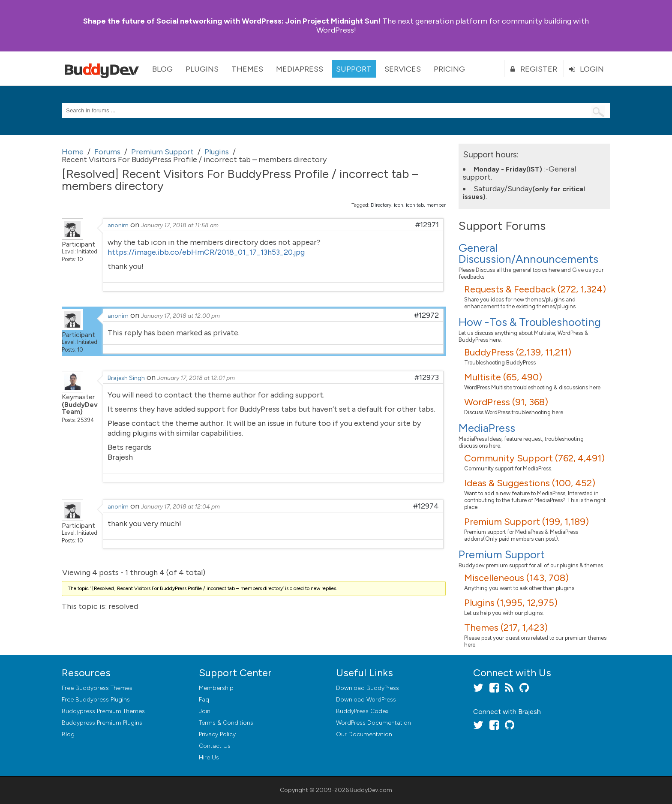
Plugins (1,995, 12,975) (511, 603)
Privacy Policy (217, 734)
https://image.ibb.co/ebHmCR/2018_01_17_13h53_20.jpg (206, 252)
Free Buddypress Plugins (96, 700)
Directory (381, 205)
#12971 (427, 225)
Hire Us (209, 757)
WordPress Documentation (373, 723)
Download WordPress (366, 700)
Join (205, 711)
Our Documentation (364, 734)
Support (354, 69)
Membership (216, 688)
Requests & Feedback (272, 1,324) (535, 289)
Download (367, 688)
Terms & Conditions (226, 723)
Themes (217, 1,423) (506, 628)
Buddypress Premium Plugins (102, 723)
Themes (247, 69)
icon (399, 205)
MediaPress (300, 69)
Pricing (449, 69)
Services (403, 69)
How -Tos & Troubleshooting (530, 322)
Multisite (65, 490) (503, 377)
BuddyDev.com (371, 790)
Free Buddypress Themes (97, 688)
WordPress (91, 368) (506, 402)
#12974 (426, 506)
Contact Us (215, 746)
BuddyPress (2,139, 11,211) (518, 352)
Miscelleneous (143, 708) (516, 578)
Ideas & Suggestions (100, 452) (530, 483)
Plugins (202, 69)
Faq (204, 700)
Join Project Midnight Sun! (232, 21)
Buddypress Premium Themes (103, 711)
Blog (162, 69)
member (436, 205)
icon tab (415, 205)
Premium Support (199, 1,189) (526, 522)
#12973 (427, 377)
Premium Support (502, 554)
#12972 (426, 315)
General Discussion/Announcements (528, 253)
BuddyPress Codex (362, 711)
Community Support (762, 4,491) (534, 458)
